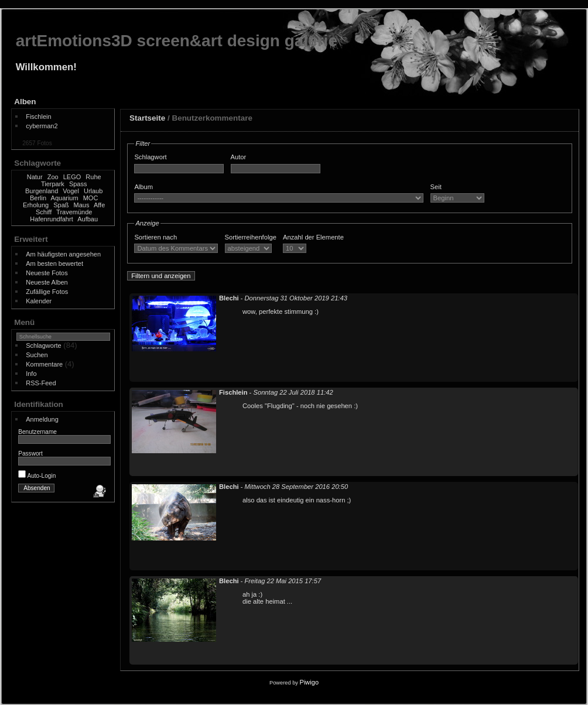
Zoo (53, 177)
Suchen (37, 355)
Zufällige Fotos (47, 292)
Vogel (71, 191)
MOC (91, 198)
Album (143, 187)
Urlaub (93, 191)
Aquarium (65, 198)
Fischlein (38, 117)
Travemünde (74, 212)
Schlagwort (150, 157)
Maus (82, 205)
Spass (78, 184)
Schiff (44, 212)
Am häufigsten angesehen (63, 254)
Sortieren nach (155, 237)
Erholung (36, 205)
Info (31, 374)
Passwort (30, 454)
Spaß (61, 205)
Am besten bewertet (54, 263)
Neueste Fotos (47, 273)
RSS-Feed (41, 383)
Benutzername (37, 432)
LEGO (72, 177)
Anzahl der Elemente (313, 237)
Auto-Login (37, 476)
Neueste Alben (47, 282)
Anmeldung (42, 419)
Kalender (39, 301)
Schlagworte (44, 345)
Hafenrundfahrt (51, 219)
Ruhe (93, 177)
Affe (99, 205)
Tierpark (53, 184)
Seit (436, 187)
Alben (25, 102)
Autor (239, 157)
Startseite (147, 118)
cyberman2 (42, 126)
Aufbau (88, 219)
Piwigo (309, 682)
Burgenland (42, 191)
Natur (35, 177)
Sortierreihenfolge (251, 237)
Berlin (38, 198)
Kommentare (44, 364)
